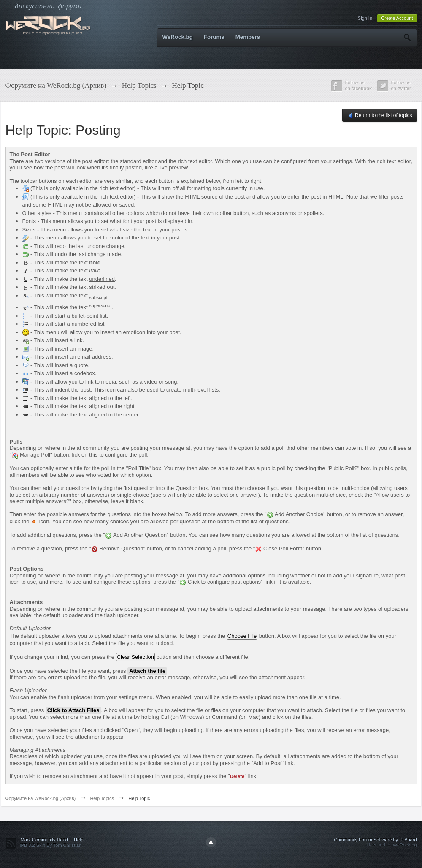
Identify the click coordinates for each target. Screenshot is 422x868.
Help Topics (102, 798)
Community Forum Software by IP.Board (375, 840)
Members (248, 37)
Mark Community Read (44, 840)
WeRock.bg (178, 37)
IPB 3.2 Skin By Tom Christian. (51, 845)
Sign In (365, 18)
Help (79, 840)
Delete (237, 776)
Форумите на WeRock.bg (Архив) (41, 798)
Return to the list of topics (380, 116)
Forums (214, 37)
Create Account (397, 18)
